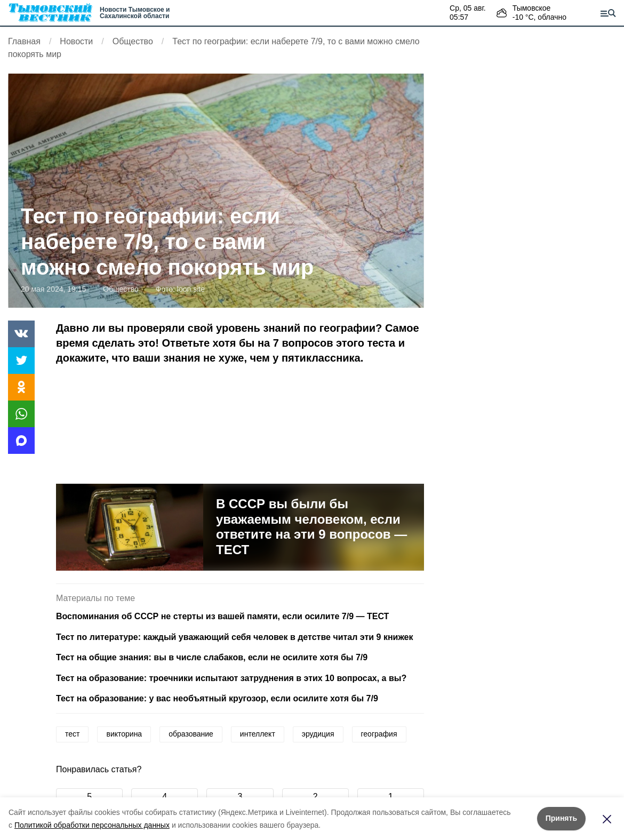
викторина (124, 734)
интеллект (258, 734)
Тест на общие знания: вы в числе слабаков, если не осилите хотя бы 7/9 (212, 657)
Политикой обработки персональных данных (92, 825)
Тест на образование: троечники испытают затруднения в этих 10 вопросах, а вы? (231, 678)
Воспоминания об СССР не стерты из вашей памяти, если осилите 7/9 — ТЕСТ (222, 616)
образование (191, 734)
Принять (561, 818)
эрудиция (318, 734)
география (379, 734)
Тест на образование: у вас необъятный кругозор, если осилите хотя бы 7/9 (217, 698)
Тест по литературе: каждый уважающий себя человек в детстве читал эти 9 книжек (234, 637)
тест (72, 734)
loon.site (191, 289)
